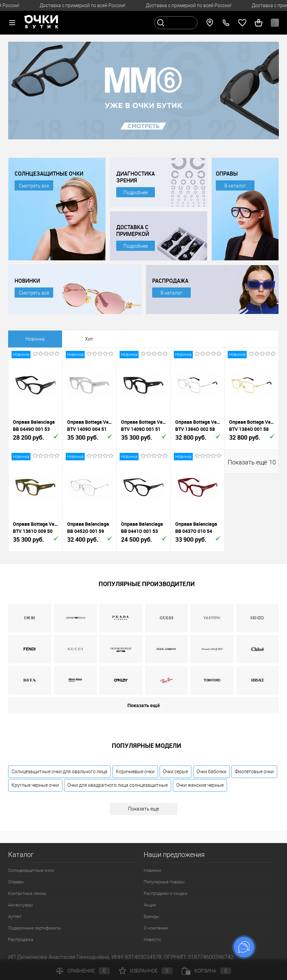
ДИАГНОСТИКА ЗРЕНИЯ (136, 177)
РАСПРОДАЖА (170, 281)
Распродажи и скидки (166, 893)
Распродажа (21, 939)
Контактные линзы (27, 893)
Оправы (16, 882)
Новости (152, 939)
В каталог (235, 186)
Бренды (151, 916)
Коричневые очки (135, 772)
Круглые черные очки (35, 785)
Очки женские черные (200, 785)
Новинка (35, 339)
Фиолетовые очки (254, 772)
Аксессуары (20, 905)
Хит (89, 339)
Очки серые (176, 772)
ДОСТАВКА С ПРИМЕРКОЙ (133, 231)
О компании (156, 928)
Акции (150, 905)
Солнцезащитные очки (31, 870)
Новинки (152, 870)
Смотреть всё (34, 293)
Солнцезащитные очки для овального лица (59, 772)
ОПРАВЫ (227, 174)
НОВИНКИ (27, 281)
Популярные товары (164, 882)
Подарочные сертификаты (35, 928)
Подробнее (136, 193)
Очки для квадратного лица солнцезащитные (118, 785)
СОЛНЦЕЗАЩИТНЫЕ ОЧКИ (49, 174)
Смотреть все (34, 186)
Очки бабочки (211, 772)
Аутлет (15, 916)
